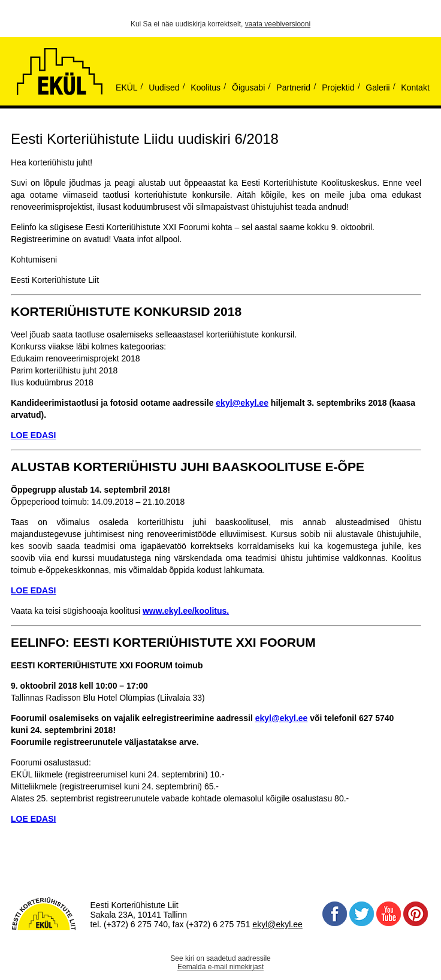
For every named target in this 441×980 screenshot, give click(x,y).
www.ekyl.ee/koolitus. (186, 611)
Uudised (164, 88)
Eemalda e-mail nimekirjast (220, 967)
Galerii (377, 88)
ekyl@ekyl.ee (242, 403)
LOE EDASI (33, 590)
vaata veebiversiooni (278, 24)
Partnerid (293, 88)
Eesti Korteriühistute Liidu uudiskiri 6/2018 (145, 139)
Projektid (338, 88)
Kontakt (415, 88)
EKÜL (127, 88)
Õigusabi (248, 88)
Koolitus (206, 88)
